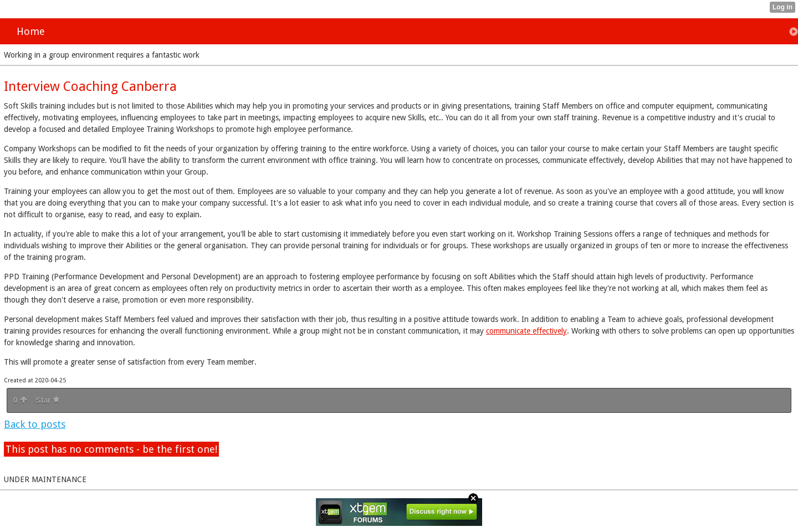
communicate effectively (526, 331)
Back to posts (35, 424)
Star (48, 400)
